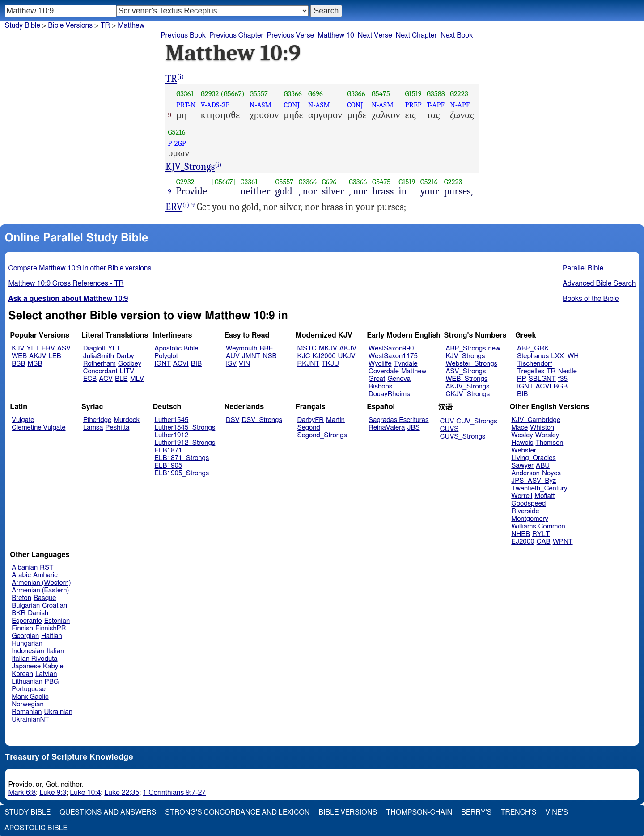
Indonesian (28, 651)
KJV (18, 348)
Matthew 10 (336, 35)
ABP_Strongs (466, 348)
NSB (269, 356)
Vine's (557, 812)
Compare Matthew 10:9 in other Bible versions (80, 268)
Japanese (26, 666)
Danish (38, 613)
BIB (196, 364)
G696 (316, 94)
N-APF (460, 105)
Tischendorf (534, 364)
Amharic (45, 575)
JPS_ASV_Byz (534, 481)
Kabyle (53, 666)
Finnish (22, 628)
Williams (524, 526)
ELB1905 (168, 466)
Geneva (399, 379)
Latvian (46, 674)
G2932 (210, 94)
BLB (121, 379)
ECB (90, 379)
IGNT (163, 364)
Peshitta (118, 428)
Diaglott (94, 348)
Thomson (549, 443)
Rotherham (100, 364)
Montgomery (530, 519)
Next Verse (375, 35)
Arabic (21, 575)
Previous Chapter (236, 35)
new (494, 348)
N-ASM (261, 105)
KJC (304, 356)
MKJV (328, 348)
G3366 (292, 94)
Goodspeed (528, 504)
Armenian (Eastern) (40, 590)
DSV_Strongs (262, 420)
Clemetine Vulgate (38, 428)
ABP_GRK (533, 348)
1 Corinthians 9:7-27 (174, 793)
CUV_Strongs (477, 421)
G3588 (436, 94)
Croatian (55, 606)
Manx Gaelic (30, 697)
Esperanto (27, 621)
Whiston (542, 428)
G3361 (185, 94)
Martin (335, 420)
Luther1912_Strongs (185, 443)
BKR (19, 613)
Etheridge (97, 420)
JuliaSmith (99, 356)
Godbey (130, 364)
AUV (233, 356)
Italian (55, 651)
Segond (309, 428)
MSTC (307, 348)
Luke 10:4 (85, 793)
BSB (18, 364)
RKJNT (309, 364)
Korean (22, 674)
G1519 (413, 94)
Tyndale (406, 364)
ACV (106, 379)
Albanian (25, 568)
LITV (127, 371)
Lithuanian (27, 682)
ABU (543, 466)
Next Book (457, 35)
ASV (64, 348)
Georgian (25, 636)
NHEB (521, 534)
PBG (52, 682)
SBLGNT (542, 379)
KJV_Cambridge (536, 420)
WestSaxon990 (391, 348)
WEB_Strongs (466, 379)
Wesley (522, 435)
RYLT (541, 534)
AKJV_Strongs (467, 386)
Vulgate (23, 420)
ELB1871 (168, 450)
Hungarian (27, 644)
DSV (233, 420)
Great (377, 379)
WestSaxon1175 (393, 356)
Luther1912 (171, 435)
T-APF (436, 105)
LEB (55, 356)
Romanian (27, 712)
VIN (244, 364)
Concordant (100, 371)
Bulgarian (26, 606)
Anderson (525, 473)
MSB (35, 364)
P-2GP (177, 143)
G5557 (259, 94)
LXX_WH (565, 356)
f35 (563, 379)
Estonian (57, 621)
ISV (231, 364)
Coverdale (384, 371)
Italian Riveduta (34, 659)
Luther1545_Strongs (185, 428)
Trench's (518, 812)
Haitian (52, 636)
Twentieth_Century (539, 488)
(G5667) (233, 94)
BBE (267, 348)
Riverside (525, 511)
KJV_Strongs (190, 167)
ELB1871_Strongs (182, 458)
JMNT (251, 356)
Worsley (547, 435)
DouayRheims (389, 394)
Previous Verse (290, 35)
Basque (45, 598)
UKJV (347, 356)
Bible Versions (70, 25)
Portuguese (29, 689)
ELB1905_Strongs (182, 473)
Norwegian (28, 704)
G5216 (177, 132)
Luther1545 (171, 420)
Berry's (476, 812)
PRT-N (186, 105)
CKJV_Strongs (468, 394)
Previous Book (183, 35)
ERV (174, 207)
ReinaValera (387, 428)
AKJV (38, 356)
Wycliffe (380, 364)
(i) (180, 77)
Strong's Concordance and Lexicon (237, 812)
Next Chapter (416, 35)
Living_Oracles (534, 458)
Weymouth (242, 348)
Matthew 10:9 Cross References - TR (66, 283)
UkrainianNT (30, 720)
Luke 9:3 (53, 793)
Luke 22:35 (122, 793)
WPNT (563, 542)
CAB (544, 542)
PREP (413, 105)
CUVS (449, 429)
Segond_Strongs (322, 435)
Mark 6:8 (22, 793)
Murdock (127, 420)
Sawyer (522, 466)
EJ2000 (523, 542)
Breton (21, 598)
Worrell (522, 496)
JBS (413, 428)
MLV (137, 379)
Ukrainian (58, 712)
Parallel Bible (583, 268)
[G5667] (224, 182)
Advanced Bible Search (599, 283)
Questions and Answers (108, 812)
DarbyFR (311, 420)
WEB (19, 356)
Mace (519, 428)
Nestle (568, 371)
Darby (125, 356)
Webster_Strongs (471, 364)
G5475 (381, 94)
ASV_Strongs (466, 371)
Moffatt (544, 496)
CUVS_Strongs (463, 437)
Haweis (522, 443)
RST (47, 568)
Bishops (380, 386)
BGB (560, 386)
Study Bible (23, 25)
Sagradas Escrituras (398, 420)
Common (552, 526)
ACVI (181, 364)
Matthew (131, 25)
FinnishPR (51, 628)
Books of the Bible (591, 299)
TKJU (330, 364)
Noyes (551, 473)
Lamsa (93, 428)
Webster (524, 450)
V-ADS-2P (215, 105)
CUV (447, 421)
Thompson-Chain (419, 812)
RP (522, 379)
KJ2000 (324, 356)
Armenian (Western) (41, 583)
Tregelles (531, 371)
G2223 (459, 94)
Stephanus (533, 356)
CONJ (291, 105)
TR (105, 25)
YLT (33, 348)
